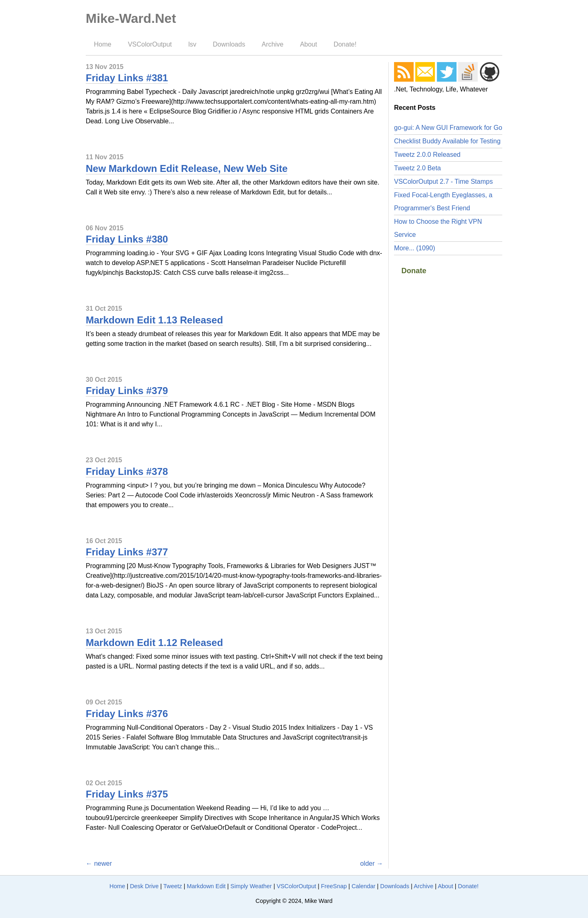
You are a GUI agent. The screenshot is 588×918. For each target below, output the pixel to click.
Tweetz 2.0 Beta (418, 168)
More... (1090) (414, 248)
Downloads (229, 44)
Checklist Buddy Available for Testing (447, 141)
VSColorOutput (150, 44)
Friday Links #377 (127, 552)
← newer (99, 863)
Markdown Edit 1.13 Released (154, 320)
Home (103, 44)
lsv (192, 44)
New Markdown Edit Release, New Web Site (187, 168)
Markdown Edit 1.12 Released (154, 643)
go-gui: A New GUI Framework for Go (448, 128)
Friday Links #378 (127, 471)
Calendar (363, 886)
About (309, 44)
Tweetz (173, 886)
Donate (414, 271)
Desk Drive (144, 886)
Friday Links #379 (127, 391)
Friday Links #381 (127, 78)
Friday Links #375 (127, 794)
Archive (273, 44)
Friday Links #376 (127, 714)
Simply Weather (251, 886)
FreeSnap (334, 886)
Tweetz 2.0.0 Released (427, 155)
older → (372, 863)
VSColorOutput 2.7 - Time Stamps (443, 182)
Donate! (345, 44)
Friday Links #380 (127, 239)
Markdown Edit (206, 886)
